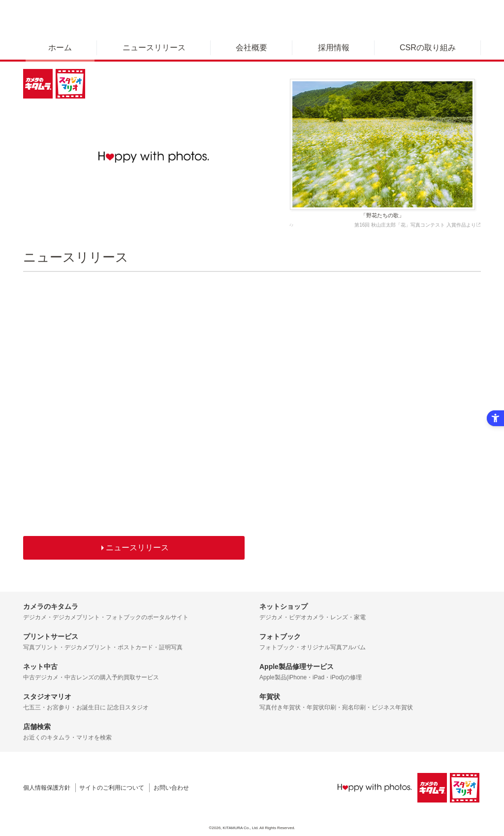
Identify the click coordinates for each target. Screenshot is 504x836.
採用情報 (334, 48)
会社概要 (252, 48)
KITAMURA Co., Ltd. (241, 828)
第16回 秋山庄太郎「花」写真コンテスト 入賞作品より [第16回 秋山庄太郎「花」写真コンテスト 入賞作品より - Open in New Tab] (417, 225)
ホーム (60, 48)
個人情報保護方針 (47, 788)
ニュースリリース (154, 48)
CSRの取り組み (428, 48)
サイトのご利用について (112, 788)
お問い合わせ (171, 788)
